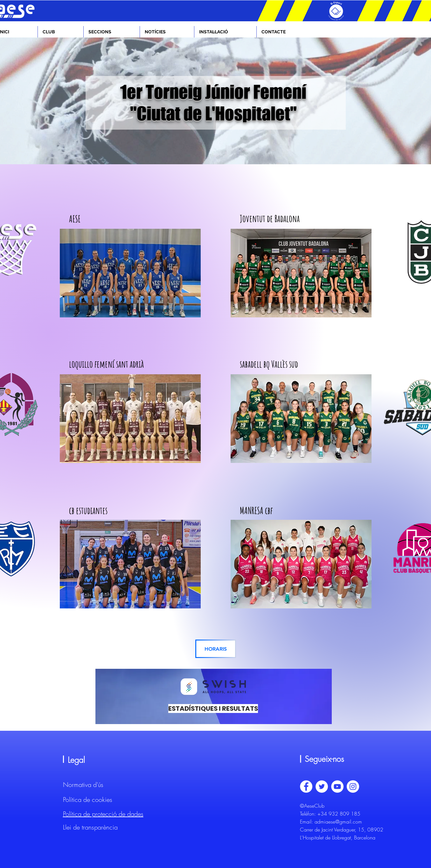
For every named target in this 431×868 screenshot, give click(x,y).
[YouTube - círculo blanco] (337, 787)
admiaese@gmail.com (338, 822)
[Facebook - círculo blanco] (306, 787)
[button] (61, 32)
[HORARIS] (216, 649)
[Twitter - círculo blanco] (322, 787)
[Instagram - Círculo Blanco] (353, 787)
